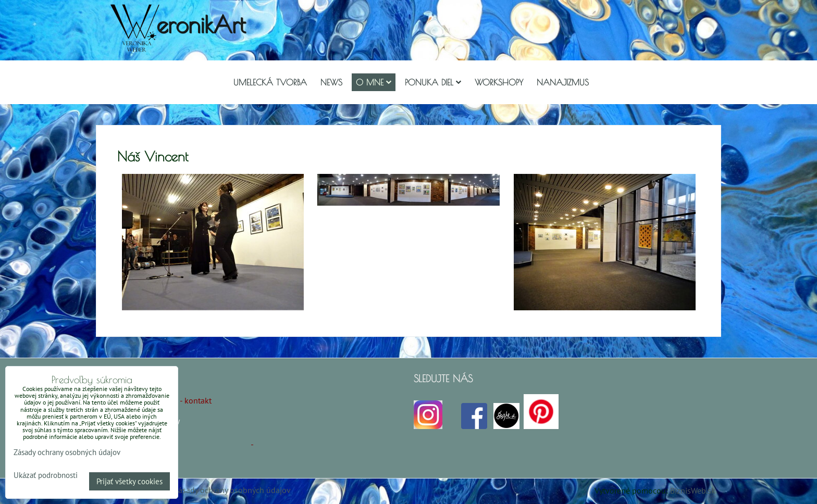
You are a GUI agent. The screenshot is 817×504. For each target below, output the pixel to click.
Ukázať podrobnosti (46, 476)
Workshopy (499, 82)
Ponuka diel (433, 82)
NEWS (331, 82)
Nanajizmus (563, 82)
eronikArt (201, 24)
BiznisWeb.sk (693, 490)
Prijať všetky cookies (129, 481)
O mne (374, 82)
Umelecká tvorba (270, 82)
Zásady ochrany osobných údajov (232, 490)
